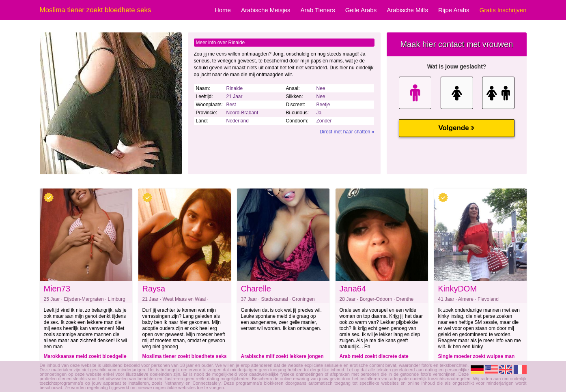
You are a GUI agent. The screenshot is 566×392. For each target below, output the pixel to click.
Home (223, 10)
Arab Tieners (318, 10)
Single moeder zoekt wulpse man (477, 356)
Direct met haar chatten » (347, 132)
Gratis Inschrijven (503, 10)
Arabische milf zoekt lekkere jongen (282, 356)
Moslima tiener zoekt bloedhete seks (185, 356)
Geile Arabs (361, 10)
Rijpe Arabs (454, 10)
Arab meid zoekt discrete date (374, 356)
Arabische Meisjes (266, 10)
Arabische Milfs (407, 10)
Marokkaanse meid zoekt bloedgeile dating (85, 358)
